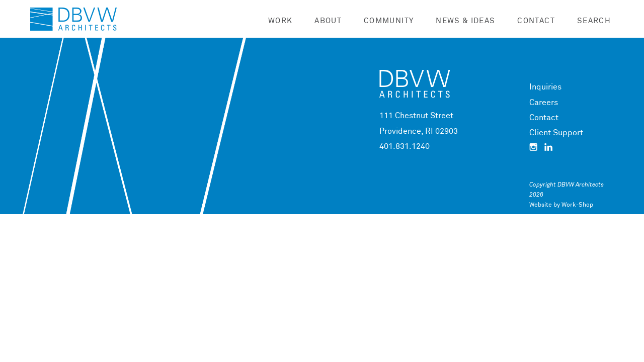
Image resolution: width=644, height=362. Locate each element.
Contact (536, 21)
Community (389, 21)
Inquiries (545, 87)
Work (280, 21)
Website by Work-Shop (561, 205)
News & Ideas (465, 21)
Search (594, 21)
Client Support (556, 133)
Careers (544, 103)
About (328, 21)
